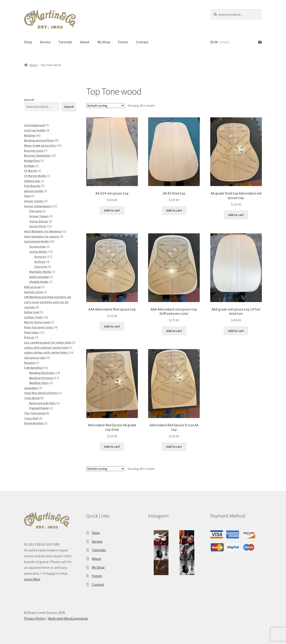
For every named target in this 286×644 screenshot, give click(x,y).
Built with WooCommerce (68, 618)
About (85, 42)
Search (29, 100)
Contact (142, 42)
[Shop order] (105, 106)
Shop (28, 42)
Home (33, 65)
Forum (123, 42)
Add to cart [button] (112, 210)
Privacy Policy (35, 618)
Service (45, 42)
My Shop (104, 42)
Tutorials (65, 42)
